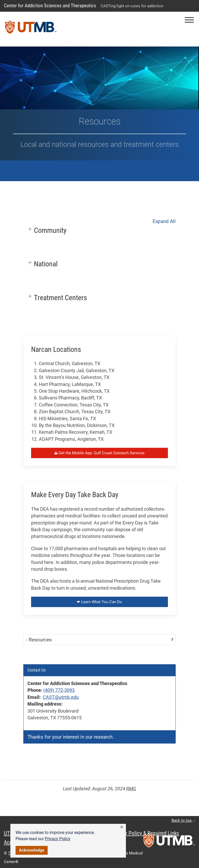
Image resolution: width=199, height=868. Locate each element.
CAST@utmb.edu (61, 697)
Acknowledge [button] (32, 850)
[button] (122, 827)
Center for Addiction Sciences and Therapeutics (50, 6)
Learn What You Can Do (99, 602)
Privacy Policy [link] (58, 839)
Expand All (164, 221)
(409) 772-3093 (59, 690)
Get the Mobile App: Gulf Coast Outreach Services (99, 453)
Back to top (183, 820)
